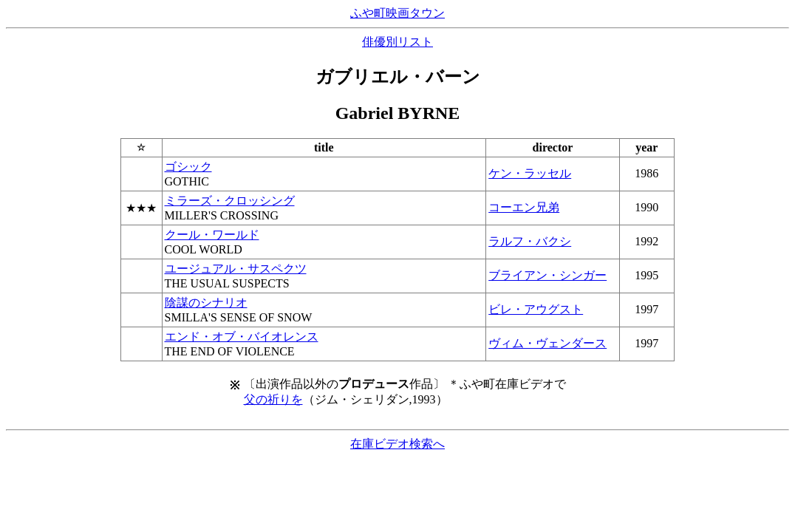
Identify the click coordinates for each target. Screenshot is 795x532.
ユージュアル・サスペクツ (236, 269)
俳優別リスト (397, 42)
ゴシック (188, 167)
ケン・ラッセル (530, 173)
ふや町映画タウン (397, 13)
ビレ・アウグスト (536, 309)
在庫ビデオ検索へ (397, 444)
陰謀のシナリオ (206, 303)
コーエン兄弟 (524, 207)
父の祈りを (273, 399)
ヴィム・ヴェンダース (547, 343)
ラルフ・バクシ (530, 241)
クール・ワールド (212, 235)
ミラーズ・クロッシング (230, 201)
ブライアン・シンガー (547, 275)
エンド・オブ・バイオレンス (242, 337)
